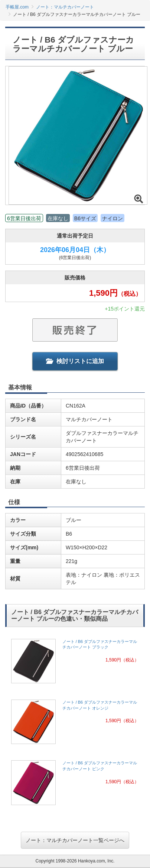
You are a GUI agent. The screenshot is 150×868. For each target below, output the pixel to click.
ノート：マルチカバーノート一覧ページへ (75, 840)
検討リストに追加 (75, 361)
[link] (75, 663)
